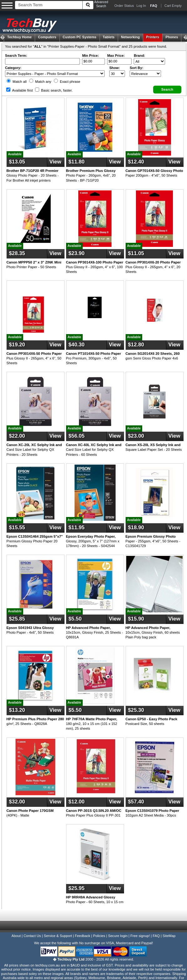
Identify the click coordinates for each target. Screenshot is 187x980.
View (55, 162)
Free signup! (140, 936)
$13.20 (17, 710)
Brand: (139, 56)
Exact (67, 82)
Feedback (83, 936)
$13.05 (17, 162)
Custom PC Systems (80, 37)
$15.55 (17, 527)
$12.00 (77, 802)
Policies (99, 936)
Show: (115, 68)
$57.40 (136, 802)
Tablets (109, 37)
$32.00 (17, 802)
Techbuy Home (19, 37)
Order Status (124, 6)
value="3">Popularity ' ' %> (145, 74)
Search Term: (16, 56)
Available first (20, 90)
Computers (47, 37)
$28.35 (17, 253)
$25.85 (17, 619)
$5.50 (75, 619)
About (16, 936)
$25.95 (77, 888)
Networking (130, 37)
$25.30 (136, 710)
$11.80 (77, 162)
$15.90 (136, 619)
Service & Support (58, 936)
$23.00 (136, 436)
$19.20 (17, 345)
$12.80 (136, 345)
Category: (13, 68)
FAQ (156, 936)
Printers (153, 37)
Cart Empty (173, 6)
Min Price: (90, 56)
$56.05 (77, 436)
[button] (167, 90)
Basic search (54, 90)
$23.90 (77, 253)
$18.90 (136, 527)
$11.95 (77, 527)
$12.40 (136, 162)
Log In (141, 6)
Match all (17, 82)
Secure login (118, 936)
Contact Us (32, 936)
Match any (40, 82)
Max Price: (116, 56)
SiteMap (169, 936)
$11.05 (136, 253)
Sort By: (137, 68)
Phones (172, 37)
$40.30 (77, 345)
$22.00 (17, 436)
